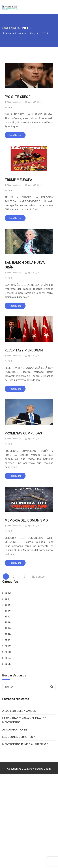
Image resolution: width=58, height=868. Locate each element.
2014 (8, 599)
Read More (15, 135)
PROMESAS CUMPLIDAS (23, 433)
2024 (8, 658)
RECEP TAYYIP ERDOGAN (24, 350)
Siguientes (38, 577)
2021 (8, 640)
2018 (10, 108)
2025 (8, 664)
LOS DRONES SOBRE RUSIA (19, 737)
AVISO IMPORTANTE (15, 730)
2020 (8, 634)
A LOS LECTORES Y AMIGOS (19, 711)
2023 (8, 652)
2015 (8, 605)
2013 (8, 593)
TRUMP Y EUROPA (19, 180)
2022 (8, 646)
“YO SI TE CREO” (17, 97)
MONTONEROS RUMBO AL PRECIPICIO (25, 744)
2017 (8, 617)
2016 (8, 611)
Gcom (47, 769)
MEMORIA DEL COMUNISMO (26, 520)
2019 (8, 628)
